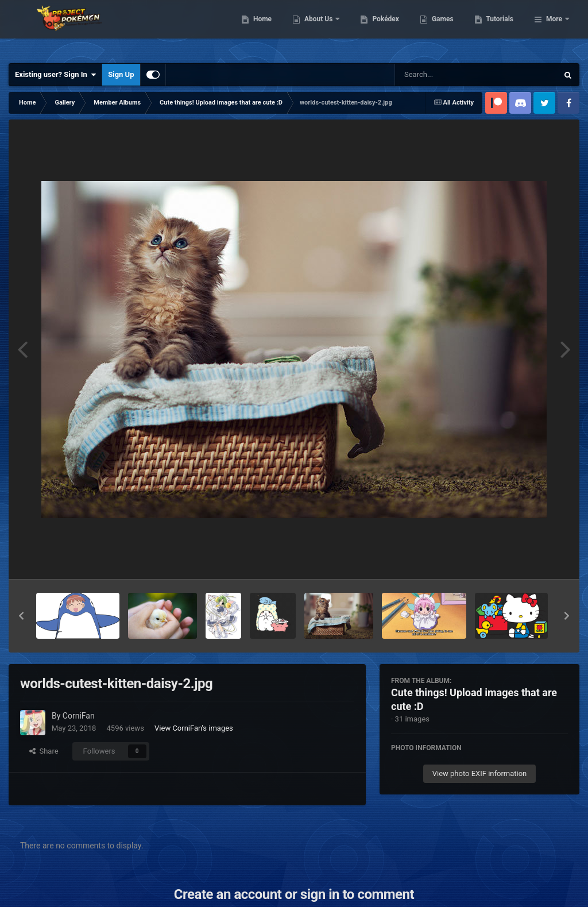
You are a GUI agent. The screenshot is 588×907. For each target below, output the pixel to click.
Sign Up (121, 74)
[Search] (447, 75)
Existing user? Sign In (55, 75)
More (554, 29)
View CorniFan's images (194, 728)
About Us (378, 29)
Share (44, 751)
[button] (21, 616)
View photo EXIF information (480, 773)
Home (321, 29)
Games (502, 29)
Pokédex (445, 29)
